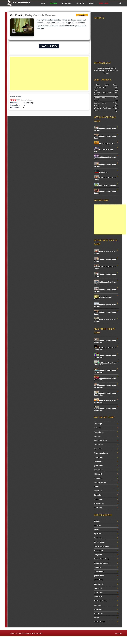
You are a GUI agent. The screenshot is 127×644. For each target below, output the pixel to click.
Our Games (53, 3)
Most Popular (66, 3)
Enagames (98, 555)
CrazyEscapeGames (102, 546)
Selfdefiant (98, 495)
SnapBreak (98, 597)
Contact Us (119, 633)
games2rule (98, 470)
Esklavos (97, 567)
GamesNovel (99, 584)
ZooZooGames (100, 622)
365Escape (98, 424)
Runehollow (101, 172)
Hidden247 (98, 474)
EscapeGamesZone (101, 563)
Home (43, 3)
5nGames (98, 525)
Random (91, 3)
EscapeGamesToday (102, 559)
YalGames (98, 605)
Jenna (96, 487)
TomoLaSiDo (99, 503)
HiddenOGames (100, 482)
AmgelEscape (99, 432)
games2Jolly (99, 457)
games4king (99, 580)
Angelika (97, 436)
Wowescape (99, 508)
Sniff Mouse (28, 633)
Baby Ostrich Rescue (40, 15)
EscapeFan (98, 449)
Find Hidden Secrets (104, 144)
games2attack (99, 572)
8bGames (98, 428)
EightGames (99, 551)
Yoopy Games (99, 613)
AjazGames (98, 534)
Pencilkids (98, 491)
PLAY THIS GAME (49, 46)
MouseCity (98, 588)
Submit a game (104, 3)
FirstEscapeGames (101, 453)
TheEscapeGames (101, 601)
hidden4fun (98, 478)
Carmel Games (100, 542)
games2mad (99, 466)
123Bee (97, 521)
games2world (99, 576)
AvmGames (98, 538)
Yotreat (97, 618)
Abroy (96, 530)
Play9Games (99, 592)
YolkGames (98, 609)
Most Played (80, 3)
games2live (98, 461)
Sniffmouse (22, 3)
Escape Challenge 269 (105, 185)
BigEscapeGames (101, 440)
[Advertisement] (49, 74)
